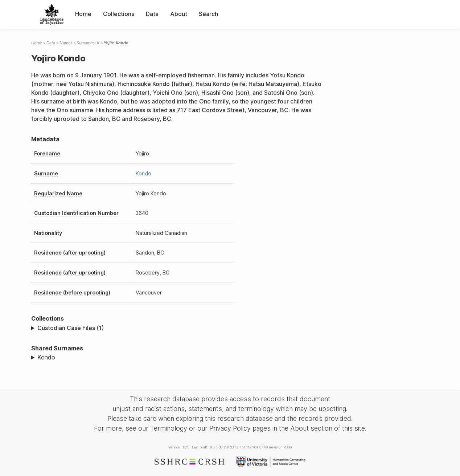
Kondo (143, 173)
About (179, 14)
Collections (119, 14)
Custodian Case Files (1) (71, 328)
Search (208, 14)
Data (152, 14)
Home (83, 14)
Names (66, 43)
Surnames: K (88, 43)
